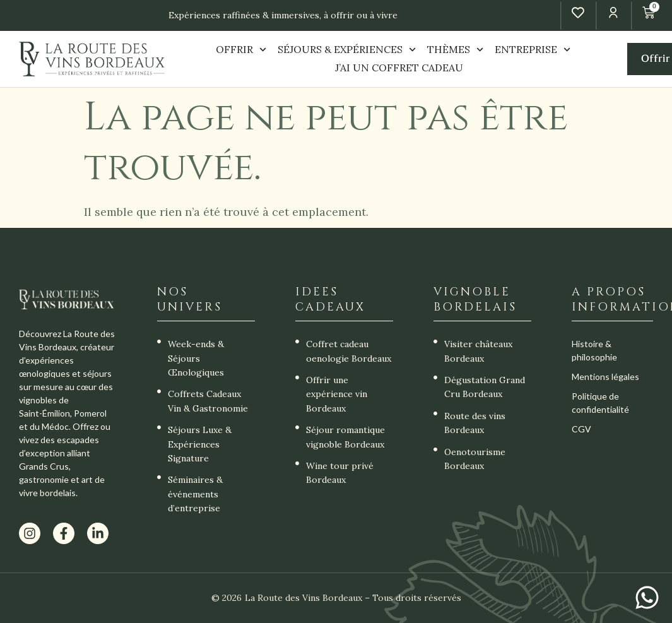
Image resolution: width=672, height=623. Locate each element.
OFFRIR (241, 50)
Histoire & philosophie (594, 350)
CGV (581, 429)
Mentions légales (605, 377)
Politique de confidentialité (600, 403)
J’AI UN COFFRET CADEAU (399, 68)
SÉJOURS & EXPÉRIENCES (347, 50)
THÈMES (455, 50)
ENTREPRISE (533, 50)
